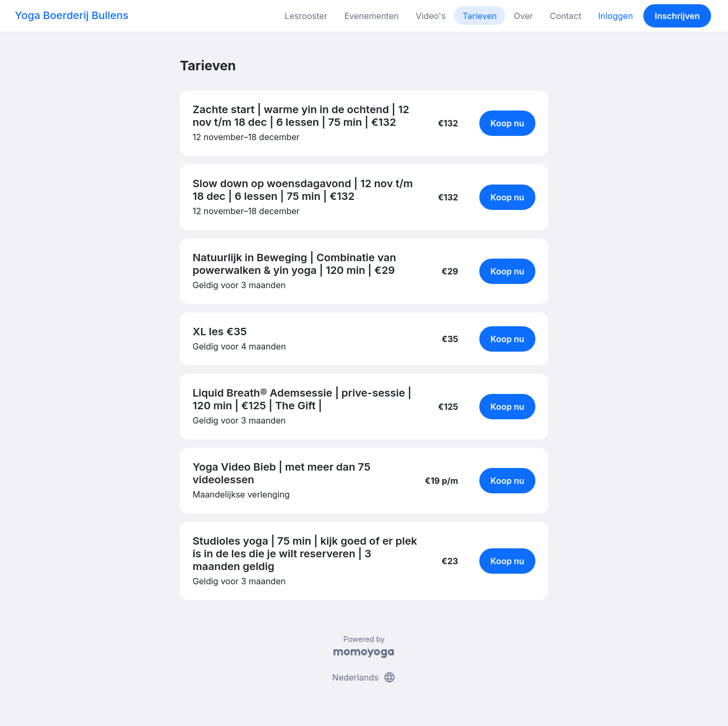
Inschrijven (677, 16)
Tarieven (480, 16)
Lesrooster (306, 16)
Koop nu (507, 123)
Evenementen (372, 16)
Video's (431, 16)
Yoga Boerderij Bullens (72, 15)
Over (523, 16)
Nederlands (364, 677)
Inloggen (616, 16)
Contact (565, 16)
